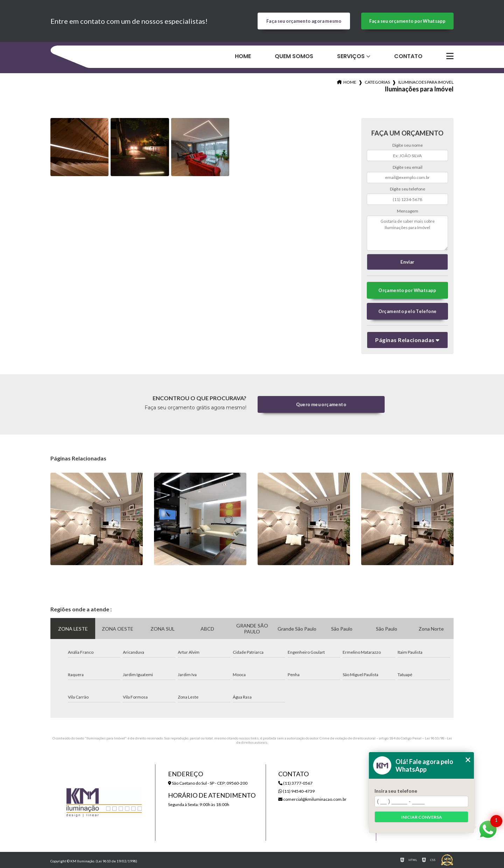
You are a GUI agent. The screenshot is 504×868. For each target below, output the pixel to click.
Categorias (377, 82)
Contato (408, 56)
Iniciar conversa (422, 817)
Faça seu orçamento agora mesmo (304, 21)
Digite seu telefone (408, 189)
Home (243, 56)
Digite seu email (408, 167)
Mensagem (408, 211)
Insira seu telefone (396, 791)
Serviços (351, 56)
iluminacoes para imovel (426, 82)
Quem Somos (294, 56)
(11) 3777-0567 (295, 783)
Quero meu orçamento (321, 404)
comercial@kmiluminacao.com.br (312, 799)
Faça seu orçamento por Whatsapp (408, 21)
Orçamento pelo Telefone (408, 311)
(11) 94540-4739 (296, 791)
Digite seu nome (408, 145)
